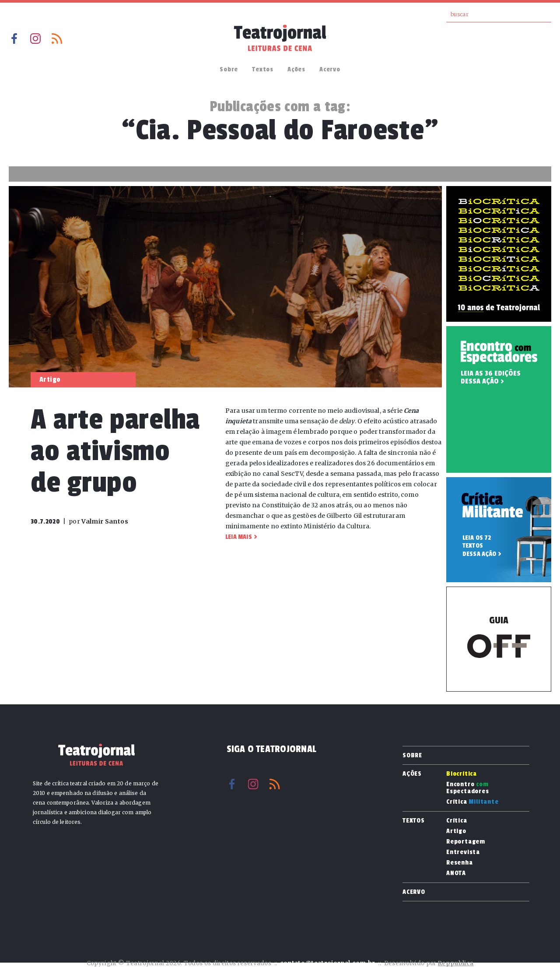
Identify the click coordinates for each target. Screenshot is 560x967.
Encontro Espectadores (468, 788)
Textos (263, 69)
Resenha (460, 863)
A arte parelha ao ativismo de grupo (115, 451)
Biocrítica (462, 774)
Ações (296, 69)
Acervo (330, 69)
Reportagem (466, 842)
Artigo (456, 831)
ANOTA (456, 873)
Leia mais (239, 537)
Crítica (472, 802)
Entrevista (463, 852)
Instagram (35, 39)
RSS (57, 39)
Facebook (14, 39)
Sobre (229, 69)
